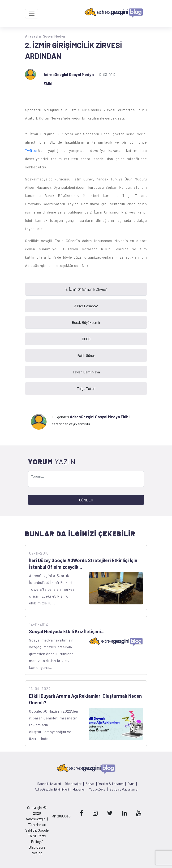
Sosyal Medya (54, 36)
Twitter (32, 150)
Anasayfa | (34, 36)
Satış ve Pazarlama (123, 789)
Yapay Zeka (97, 789)
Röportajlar (73, 784)
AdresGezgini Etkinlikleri (52, 789)
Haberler (79, 789)
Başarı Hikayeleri (49, 784)
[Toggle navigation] (32, 14)
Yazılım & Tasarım (111, 784)
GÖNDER (86, 500)
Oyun (131, 784)
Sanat (90, 784)
